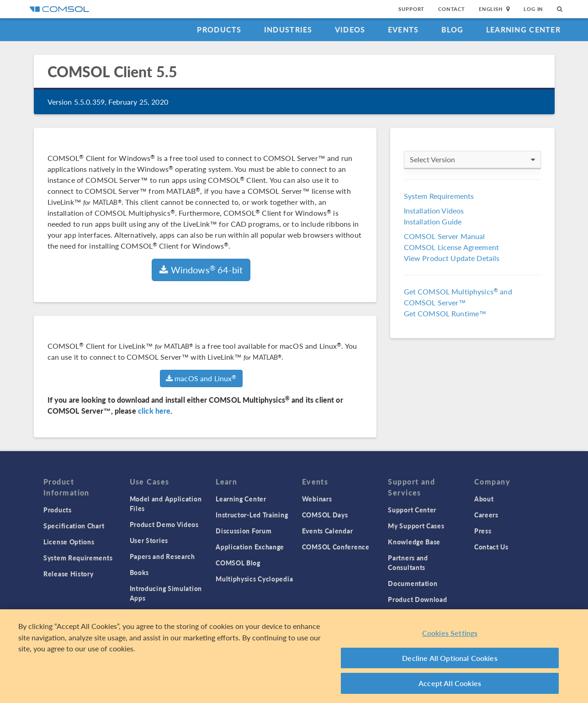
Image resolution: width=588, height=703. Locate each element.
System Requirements (439, 196)
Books (140, 572)
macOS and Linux (201, 378)
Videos (350, 29)
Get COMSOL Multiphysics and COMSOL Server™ (458, 297)
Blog (453, 29)
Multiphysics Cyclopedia (254, 579)
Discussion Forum (244, 531)
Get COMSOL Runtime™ (445, 313)
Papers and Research (162, 556)
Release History (69, 574)
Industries (288, 29)
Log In (533, 9)
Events (403, 29)
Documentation (413, 583)
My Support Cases (416, 526)
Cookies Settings (450, 633)
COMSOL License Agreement (452, 247)
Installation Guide (433, 221)
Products (219, 29)
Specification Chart (74, 526)
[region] (294, 656)
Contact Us (491, 547)
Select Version (472, 160)
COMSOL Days (325, 515)
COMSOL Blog (238, 563)
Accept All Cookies (450, 683)
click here (154, 411)
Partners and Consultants (408, 562)
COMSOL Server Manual (445, 236)
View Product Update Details (452, 258)
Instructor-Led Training (252, 515)
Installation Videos (434, 210)
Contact (452, 9)
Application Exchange (250, 547)
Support (411, 9)
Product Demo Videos (164, 524)
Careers (486, 515)
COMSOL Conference (336, 547)
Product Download (417, 599)
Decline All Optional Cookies (450, 658)
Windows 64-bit (201, 269)
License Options (69, 542)
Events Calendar (328, 531)
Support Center (412, 510)
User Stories (149, 540)
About (484, 499)
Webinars (317, 499)
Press (483, 531)
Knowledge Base (414, 542)
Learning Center (523, 29)
